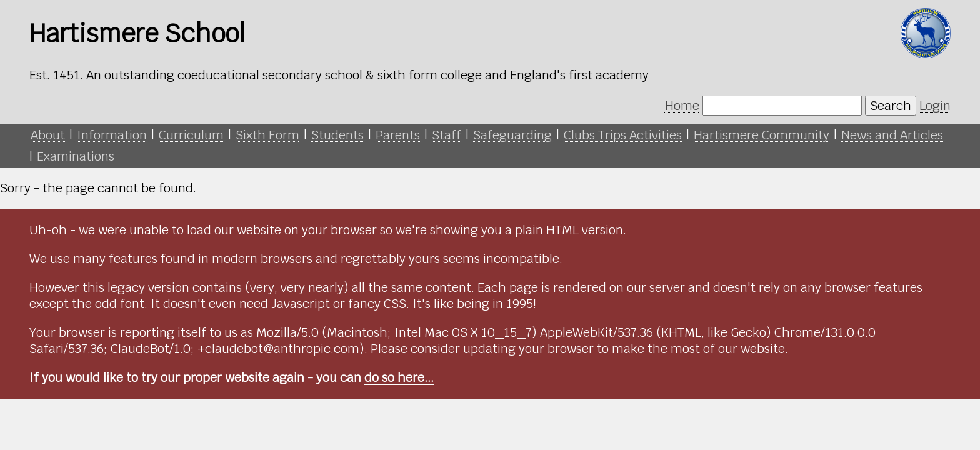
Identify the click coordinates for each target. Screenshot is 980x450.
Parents (398, 135)
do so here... (399, 377)
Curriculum (191, 135)
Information (112, 135)
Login (935, 106)
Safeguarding (512, 135)
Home (682, 106)
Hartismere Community (762, 135)
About (48, 135)
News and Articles (892, 135)
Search (891, 106)
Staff (447, 135)
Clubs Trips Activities (623, 135)
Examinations (76, 156)
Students (337, 135)
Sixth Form (267, 135)
